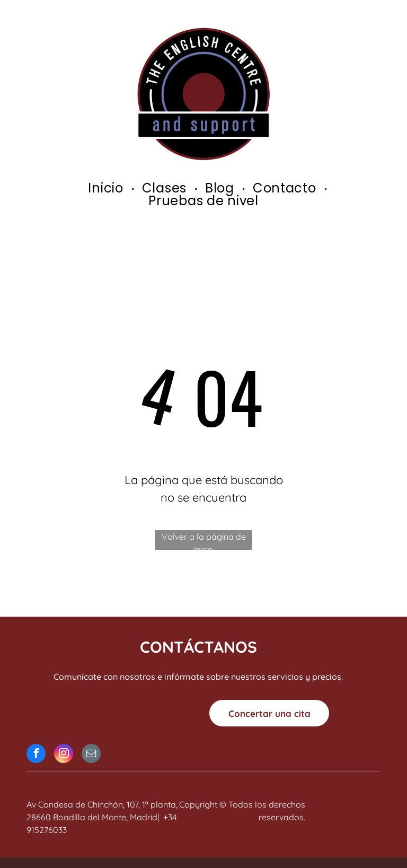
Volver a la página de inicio (204, 541)
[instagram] (64, 755)
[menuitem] (107, 188)
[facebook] (36, 755)
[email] (91, 755)
